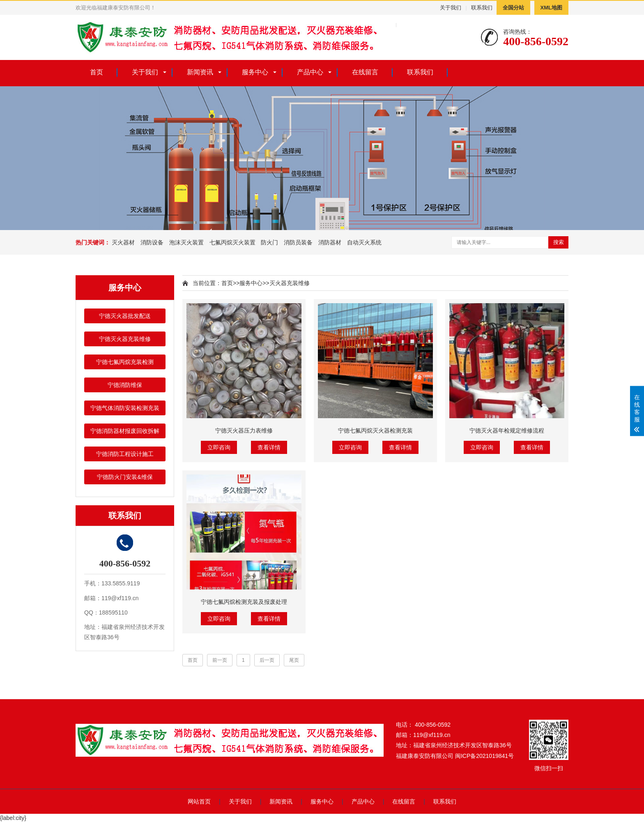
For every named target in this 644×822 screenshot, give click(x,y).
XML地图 (551, 8)
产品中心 (310, 72)
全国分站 (513, 8)
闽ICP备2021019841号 (484, 756)
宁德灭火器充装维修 (125, 339)
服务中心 (255, 72)
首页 (97, 72)
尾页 (294, 660)
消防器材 (330, 242)
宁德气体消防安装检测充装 (125, 408)
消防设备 (152, 242)
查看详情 (269, 447)
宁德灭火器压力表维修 (244, 431)
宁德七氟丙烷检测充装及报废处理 (244, 602)
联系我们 (482, 8)
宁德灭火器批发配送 (125, 316)
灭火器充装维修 (290, 283)
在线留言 (365, 72)
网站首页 (199, 801)
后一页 (267, 660)
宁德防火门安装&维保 (125, 477)
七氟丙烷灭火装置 (232, 242)
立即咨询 (219, 447)
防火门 (269, 242)
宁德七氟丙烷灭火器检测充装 (375, 431)
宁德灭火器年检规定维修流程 (507, 431)
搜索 (559, 242)
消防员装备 (298, 242)
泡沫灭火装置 (186, 242)
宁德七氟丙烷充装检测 (125, 362)
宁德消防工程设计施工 (125, 454)
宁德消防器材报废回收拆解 (125, 431)
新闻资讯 (200, 72)
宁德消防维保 (125, 385)
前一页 (220, 660)
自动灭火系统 (364, 242)
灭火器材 (123, 242)
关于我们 (451, 8)
